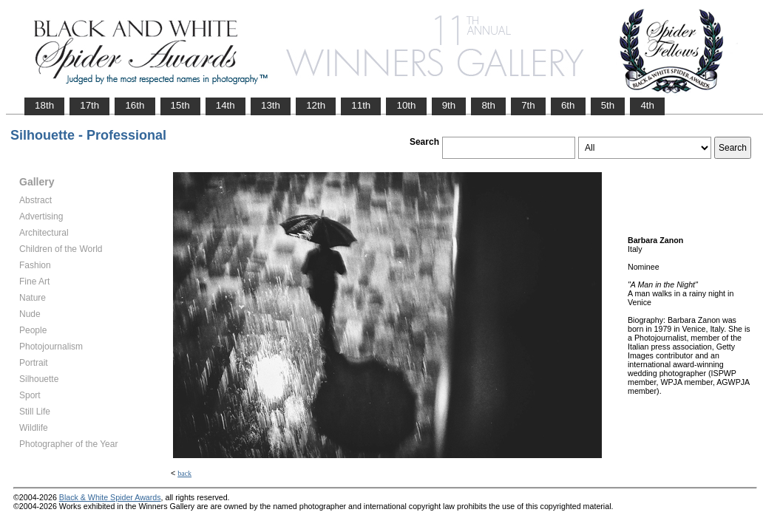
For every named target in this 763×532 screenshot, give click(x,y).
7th (528, 105)
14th (225, 105)
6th (568, 105)
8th (488, 105)
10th (406, 105)
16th (135, 105)
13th (271, 105)
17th (89, 105)
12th (316, 105)
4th (647, 105)
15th (180, 105)
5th (608, 105)
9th (449, 105)
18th (44, 105)
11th (361, 105)
